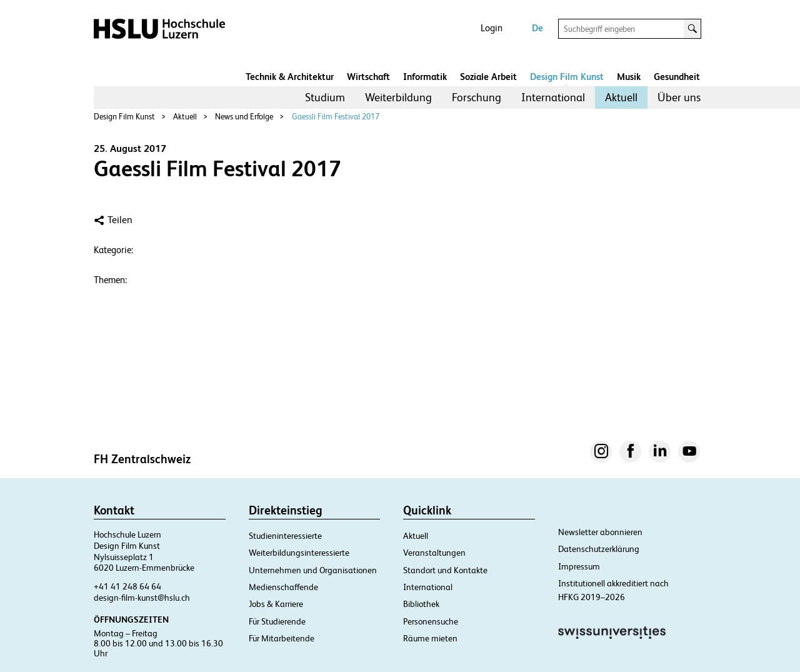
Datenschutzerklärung (599, 549)
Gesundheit (677, 77)
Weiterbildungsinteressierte (299, 553)
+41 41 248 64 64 (127, 586)
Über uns (679, 97)
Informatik (425, 77)
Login (492, 28)
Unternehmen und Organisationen (313, 570)
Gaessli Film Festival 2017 (336, 117)
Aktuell (621, 97)
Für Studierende (277, 621)
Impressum (579, 566)
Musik (629, 77)
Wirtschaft (368, 77)
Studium (325, 97)
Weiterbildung (398, 97)
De (537, 28)
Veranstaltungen (434, 553)
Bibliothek (421, 604)
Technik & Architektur (290, 77)
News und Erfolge (244, 117)
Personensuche (431, 621)
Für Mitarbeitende (282, 638)
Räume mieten (430, 638)
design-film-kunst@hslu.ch (142, 598)
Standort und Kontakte (445, 570)
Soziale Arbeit (488, 77)
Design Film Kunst (567, 77)
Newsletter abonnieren (600, 532)
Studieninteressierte (285, 536)
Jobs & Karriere (276, 604)
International (553, 97)
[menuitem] (325, 98)
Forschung (477, 97)
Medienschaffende (283, 587)
